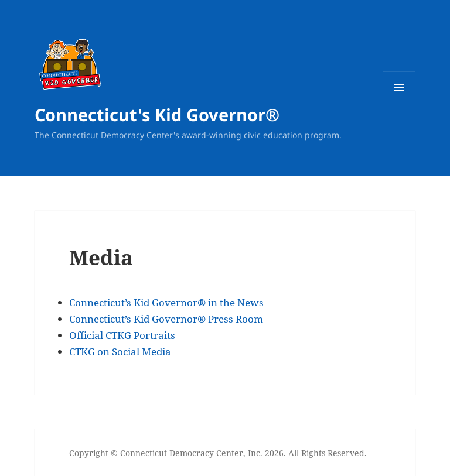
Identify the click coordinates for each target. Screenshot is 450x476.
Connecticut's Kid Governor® (157, 114)
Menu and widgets (399, 104)
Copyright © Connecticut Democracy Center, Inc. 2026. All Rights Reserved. (218, 453)
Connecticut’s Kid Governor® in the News (166, 302)
